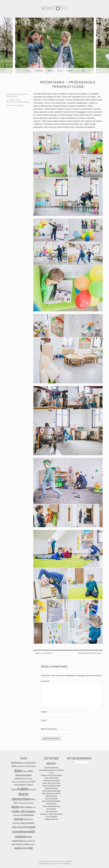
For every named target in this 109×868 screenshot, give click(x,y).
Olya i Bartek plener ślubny (51, 793)
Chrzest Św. (31, 763)
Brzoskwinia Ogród (51, 788)
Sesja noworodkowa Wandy (51, 801)
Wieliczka (27, 102)
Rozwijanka (66, 864)
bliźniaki (24, 763)
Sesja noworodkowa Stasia (51, 786)
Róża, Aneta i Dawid (51, 778)
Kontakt (70, 71)
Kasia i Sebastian (51, 816)
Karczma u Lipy (25, 782)
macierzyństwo (21, 799)
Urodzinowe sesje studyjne (90, 653)
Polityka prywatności (45, 864)
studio (26, 844)
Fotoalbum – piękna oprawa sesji (51, 814)
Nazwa (44, 712)
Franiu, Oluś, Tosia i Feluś (51, 783)
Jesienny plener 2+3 (51, 819)
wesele (18, 848)
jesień (29, 775)
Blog (60, 71)
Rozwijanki (82, 112)
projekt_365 (18, 811)
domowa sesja (30, 766)
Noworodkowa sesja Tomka (51, 791)
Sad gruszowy (51, 809)
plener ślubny (26, 807)
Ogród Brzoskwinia (23, 803)
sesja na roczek (27, 823)
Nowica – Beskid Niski (43, 653)
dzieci (12, 100)
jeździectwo (19, 778)
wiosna (25, 848)
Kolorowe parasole (51, 798)
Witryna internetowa (49, 729)
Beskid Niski (16, 763)
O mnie (28, 71)
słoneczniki (32, 844)
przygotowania (27, 815)
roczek (27, 819)
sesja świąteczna (18, 844)
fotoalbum (25, 771)
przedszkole (11, 102)
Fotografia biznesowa (51, 768)
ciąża (14, 766)
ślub (30, 848)
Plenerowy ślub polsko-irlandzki (51, 775)
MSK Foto (69, 861)
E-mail (44, 720)
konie (33, 781)
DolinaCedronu (20, 766)
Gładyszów (20, 775)
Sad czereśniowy (51, 811)
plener (15, 807)
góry (31, 771)
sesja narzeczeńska (20, 827)
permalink (20, 105)
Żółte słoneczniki (51, 796)
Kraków (23, 789)
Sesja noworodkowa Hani (51, 806)
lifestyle (18, 100)
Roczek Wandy (51, 804)
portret (34, 807)
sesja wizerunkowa (29, 841)
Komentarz (45, 681)
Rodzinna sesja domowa (51, 780)
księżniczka (32, 789)
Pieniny (31, 803)
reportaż (19, 102)
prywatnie (30, 811)
